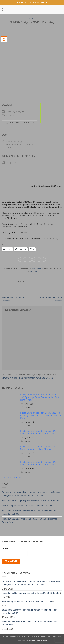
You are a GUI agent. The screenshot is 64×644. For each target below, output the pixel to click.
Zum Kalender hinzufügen (20, 123)
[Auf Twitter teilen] (30, 260)
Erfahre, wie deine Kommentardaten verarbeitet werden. (28, 378)
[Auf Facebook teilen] (25, 260)
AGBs (24, 637)
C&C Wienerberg (14, 142)
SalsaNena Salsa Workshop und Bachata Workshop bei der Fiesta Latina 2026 (29, 512)
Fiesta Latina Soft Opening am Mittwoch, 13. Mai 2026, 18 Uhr (31, 501)
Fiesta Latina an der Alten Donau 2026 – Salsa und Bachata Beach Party (29, 521)
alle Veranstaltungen (12, 477)
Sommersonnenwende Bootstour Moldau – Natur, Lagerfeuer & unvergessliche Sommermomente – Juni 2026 (31, 494)
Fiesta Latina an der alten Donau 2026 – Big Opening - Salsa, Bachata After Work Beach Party (41, 415)
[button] (3, 9)
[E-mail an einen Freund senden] (34, 260)
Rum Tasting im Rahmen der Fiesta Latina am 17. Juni (27, 506)
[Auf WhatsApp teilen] (20, 260)
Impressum (15, 637)
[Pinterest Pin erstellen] (39, 260)
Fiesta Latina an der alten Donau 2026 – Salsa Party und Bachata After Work (39, 432)
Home (5, 637)
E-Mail (6, 548)
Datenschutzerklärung (40, 637)
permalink (33, 271)
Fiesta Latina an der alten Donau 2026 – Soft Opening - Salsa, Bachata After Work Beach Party (40, 397)
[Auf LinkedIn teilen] (44, 260)
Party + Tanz (32, 19)
